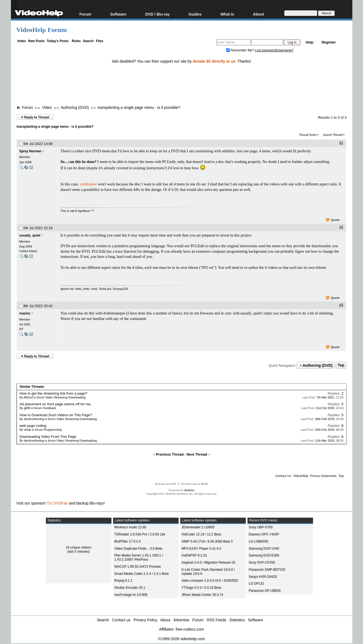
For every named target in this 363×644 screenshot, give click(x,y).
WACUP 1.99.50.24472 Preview (138, 567)
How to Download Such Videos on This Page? (56, 415)
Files (100, 41)
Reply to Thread (35, 117)
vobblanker (88, 184)
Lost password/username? (274, 50)
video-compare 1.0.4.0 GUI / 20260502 (210, 581)
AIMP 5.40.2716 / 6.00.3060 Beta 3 (207, 541)
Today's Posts (58, 41)
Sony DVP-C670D (262, 563)
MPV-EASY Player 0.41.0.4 (201, 549)
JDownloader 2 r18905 (198, 527)
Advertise (181, 620)
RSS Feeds (217, 620)
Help (309, 42)
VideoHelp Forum (42, 30)
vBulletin (189, 490)
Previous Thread (170, 454)
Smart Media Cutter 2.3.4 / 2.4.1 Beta (142, 574)
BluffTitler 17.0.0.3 (128, 541)
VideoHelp (301, 476)
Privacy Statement (323, 476)
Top (341, 365)
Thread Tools (308, 135)
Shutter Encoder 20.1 (130, 588)
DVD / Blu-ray (157, 14)
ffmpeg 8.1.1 (124, 581)
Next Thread (197, 454)
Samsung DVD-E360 (264, 555)
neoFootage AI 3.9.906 (131, 595)
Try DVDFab (57, 503)
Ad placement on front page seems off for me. (56, 404)
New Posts (36, 41)
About (258, 14)
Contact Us (283, 476)
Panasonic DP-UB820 (265, 591)
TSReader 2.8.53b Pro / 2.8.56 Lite (140, 534)
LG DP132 (256, 584)
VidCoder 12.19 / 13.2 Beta (201, 534)
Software (118, 14)
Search (88, 41)
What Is (227, 14)
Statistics (237, 620)
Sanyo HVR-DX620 (263, 577)
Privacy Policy (145, 620)
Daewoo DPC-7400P (264, 534)
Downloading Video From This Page (48, 437)
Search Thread (333, 135)
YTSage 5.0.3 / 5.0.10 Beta (201, 588)
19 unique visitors (79, 547)
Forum (85, 14)
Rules (76, 41)
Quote (333, 220)
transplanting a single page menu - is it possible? (139, 107)
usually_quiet (30, 235)
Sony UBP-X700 (261, 527)
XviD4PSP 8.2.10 (194, 555)
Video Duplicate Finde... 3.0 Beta (138, 549)
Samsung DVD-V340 (264, 549)
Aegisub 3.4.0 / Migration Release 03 (209, 563)
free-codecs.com (190, 629)
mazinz (25, 313)
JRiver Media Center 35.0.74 (203, 595)
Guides (195, 14)
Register (329, 42)
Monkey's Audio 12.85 (130, 527)
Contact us (121, 620)
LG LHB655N (259, 541)
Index (21, 41)
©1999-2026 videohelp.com (181, 639)
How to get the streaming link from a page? (54, 393)
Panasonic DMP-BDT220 (267, 570)
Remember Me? (241, 50)
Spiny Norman (30, 151)
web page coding (33, 426)
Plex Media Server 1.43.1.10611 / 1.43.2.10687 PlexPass (139, 557)
